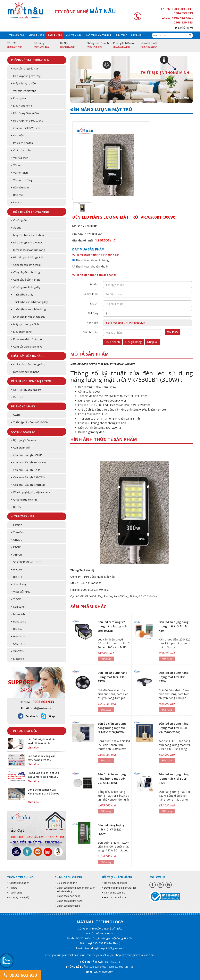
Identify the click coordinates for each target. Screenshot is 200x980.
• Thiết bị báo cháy (22, 295)
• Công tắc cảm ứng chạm (26, 265)
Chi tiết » (33, 748)
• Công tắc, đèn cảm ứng (25, 272)
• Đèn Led (17, 397)
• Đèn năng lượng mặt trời (26, 390)
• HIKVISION (18, 636)
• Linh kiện (17, 135)
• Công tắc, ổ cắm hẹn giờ (26, 280)
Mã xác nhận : (91, 332)
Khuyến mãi (74, 35)
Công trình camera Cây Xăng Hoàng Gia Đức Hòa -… (44, 794)
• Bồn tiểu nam (20, 187)
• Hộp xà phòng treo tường (27, 121)
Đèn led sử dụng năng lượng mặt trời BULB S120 (174, 779)
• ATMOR (17, 555)
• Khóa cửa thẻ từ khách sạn (28, 317)
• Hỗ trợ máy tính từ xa (114, 883)
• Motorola (18, 659)
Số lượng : (93, 313)
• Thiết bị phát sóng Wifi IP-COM (30, 422)
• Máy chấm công (21, 332)
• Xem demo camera (114, 893)
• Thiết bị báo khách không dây (29, 302)
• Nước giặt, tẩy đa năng (25, 372)
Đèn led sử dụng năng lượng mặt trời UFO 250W (112, 677)
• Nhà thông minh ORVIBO (26, 242)
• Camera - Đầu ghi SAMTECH (28, 477)
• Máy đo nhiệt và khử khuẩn (28, 235)
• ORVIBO (17, 540)
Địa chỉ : (95, 304)
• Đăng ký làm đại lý (18, 898)
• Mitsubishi (18, 614)
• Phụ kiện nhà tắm (22, 143)
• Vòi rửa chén (20, 158)
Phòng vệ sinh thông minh (31, 60)
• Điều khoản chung (66, 883)
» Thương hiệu (22, 516)
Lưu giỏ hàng (133, 342)
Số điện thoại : (91, 294)
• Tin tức (12, 888)
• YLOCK (16, 599)
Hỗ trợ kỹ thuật (99, 35)
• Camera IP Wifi (21, 448)
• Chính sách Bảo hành (67, 906)
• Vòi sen (17, 165)
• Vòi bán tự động (22, 180)
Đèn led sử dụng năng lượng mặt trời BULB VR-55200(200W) (174, 728)
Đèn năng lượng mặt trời (31, 381)
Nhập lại (152, 342)
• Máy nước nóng (21, 106)
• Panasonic (18, 622)
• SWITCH (17, 415)
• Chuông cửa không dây (26, 287)
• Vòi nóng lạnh (20, 173)
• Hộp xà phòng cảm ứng (26, 76)
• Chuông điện (20, 220)
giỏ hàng (184, 27)
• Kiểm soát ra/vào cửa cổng (28, 250)
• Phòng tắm (18, 98)
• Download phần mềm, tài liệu (119, 888)
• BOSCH (16, 577)
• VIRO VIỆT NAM (21, 592)
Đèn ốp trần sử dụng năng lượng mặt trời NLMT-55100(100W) (112, 728)
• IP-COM (17, 569)
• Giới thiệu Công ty (18, 883)
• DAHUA (16, 629)
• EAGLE (16, 547)
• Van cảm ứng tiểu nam (25, 68)
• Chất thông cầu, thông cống (28, 364)
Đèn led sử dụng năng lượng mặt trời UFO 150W (174, 677)
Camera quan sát (24, 432)
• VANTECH (18, 651)
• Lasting (16, 525)
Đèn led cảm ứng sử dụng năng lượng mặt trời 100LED (113, 626)
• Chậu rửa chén (21, 150)
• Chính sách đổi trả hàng (69, 901)
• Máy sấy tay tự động (24, 83)
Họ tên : (95, 284)
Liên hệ (136, 35)
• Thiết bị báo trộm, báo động (28, 309)
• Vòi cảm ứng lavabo (24, 91)
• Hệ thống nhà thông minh (27, 257)
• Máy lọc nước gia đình (25, 324)
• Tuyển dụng (15, 893)
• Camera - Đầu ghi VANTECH (28, 485)
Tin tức (121, 35)
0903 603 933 (21, 975)
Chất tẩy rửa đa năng (28, 356)
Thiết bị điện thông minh (30, 212)
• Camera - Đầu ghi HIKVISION (29, 462)
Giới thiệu (36, 35)
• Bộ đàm (17, 507)
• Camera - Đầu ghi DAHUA (27, 455)
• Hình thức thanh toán (115, 898)
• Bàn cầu (17, 195)
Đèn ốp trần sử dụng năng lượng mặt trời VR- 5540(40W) (112, 779)
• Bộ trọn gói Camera (24, 440)
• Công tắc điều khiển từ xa (27, 347)
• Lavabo (17, 202)
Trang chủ (17, 35)
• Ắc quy (16, 228)
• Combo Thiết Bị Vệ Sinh (26, 128)
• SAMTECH (18, 644)
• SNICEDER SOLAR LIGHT (26, 562)
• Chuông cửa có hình (24, 500)
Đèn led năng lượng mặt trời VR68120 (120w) (111, 829)
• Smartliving (19, 584)
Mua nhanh (113, 342)
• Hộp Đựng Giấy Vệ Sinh (26, 113)
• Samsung (18, 607)
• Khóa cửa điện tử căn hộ (26, 339)
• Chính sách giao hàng (67, 896)
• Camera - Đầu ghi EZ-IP (25, 470)
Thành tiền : (92, 323)
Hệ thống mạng (23, 406)
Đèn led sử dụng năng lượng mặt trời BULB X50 (174, 626)
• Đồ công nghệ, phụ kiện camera (31, 492)
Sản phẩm (55, 35)
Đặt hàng (106, 659)
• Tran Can (18, 532)
